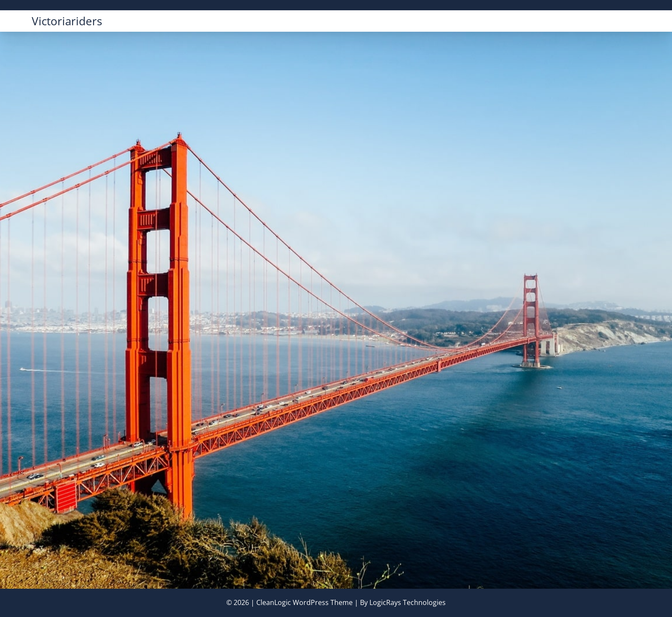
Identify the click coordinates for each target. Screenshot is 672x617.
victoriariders (67, 21)
